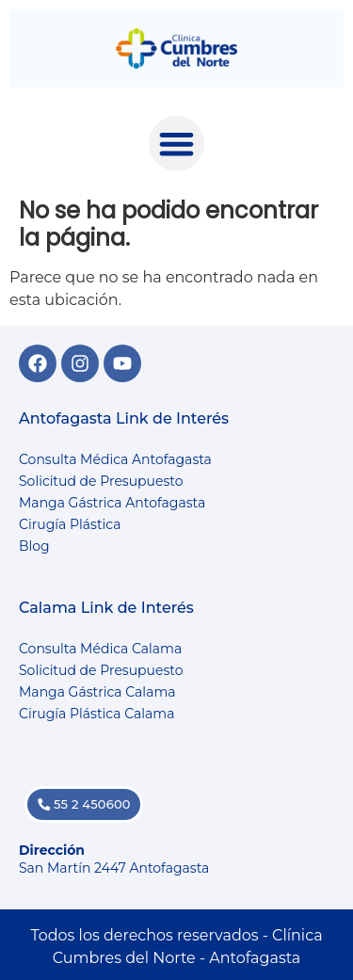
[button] (176, 144)
